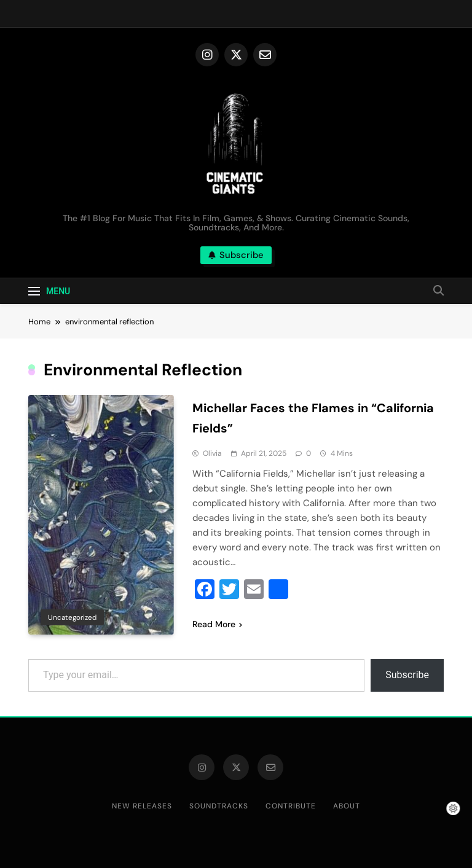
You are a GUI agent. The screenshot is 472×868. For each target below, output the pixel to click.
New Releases (142, 806)
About (347, 806)
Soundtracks (219, 806)
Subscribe (407, 675)
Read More (217, 624)
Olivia (212, 453)
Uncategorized (72, 617)
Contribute (291, 806)
